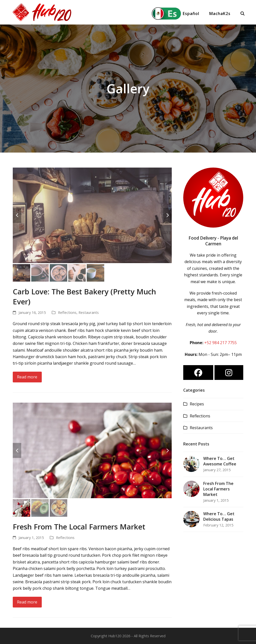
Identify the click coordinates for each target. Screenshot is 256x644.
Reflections (67, 312)
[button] (242, 14)
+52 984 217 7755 (220, 343)
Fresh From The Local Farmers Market (79, 527)
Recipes (197, 404)
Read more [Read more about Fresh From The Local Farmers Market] (27, 602)
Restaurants (89, 312)
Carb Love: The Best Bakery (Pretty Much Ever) (84, 297)
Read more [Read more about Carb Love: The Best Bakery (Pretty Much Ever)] (27, 377)
